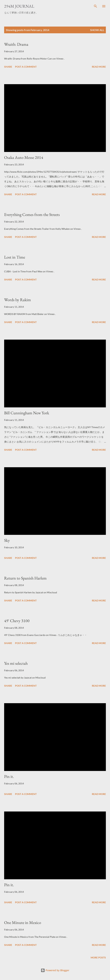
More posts (98, 957)
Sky (7, 540)
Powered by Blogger (55, 970)
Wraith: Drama (16, 44)
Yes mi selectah (16, 663)
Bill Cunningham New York (27, 413)
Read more (99, 67)
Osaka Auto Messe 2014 (24, 157)
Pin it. (9, 776)
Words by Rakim (18, 300)
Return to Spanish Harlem (25, 578)
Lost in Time (15, 257)
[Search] (95, 6)
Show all (97, 30)
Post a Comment (26, 67)
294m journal (19, 6)
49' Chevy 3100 (17, 621)
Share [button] (8, 67)
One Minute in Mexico (23, 922)
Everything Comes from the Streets (32, 214)
